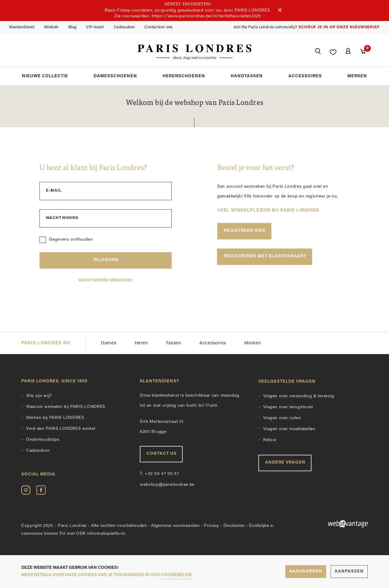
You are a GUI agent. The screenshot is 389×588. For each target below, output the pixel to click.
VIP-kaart (95, 27)
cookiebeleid (176, 575)
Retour (270, 440)
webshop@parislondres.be (167, 485)
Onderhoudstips (43, 440)
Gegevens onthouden (71, 240)
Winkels (51, 27)
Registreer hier (245, 231)
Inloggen (106, 260)
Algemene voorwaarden (175, 526)
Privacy (212, 526)
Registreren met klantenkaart (265, 256)
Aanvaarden (306, 571)
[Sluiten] (280, 10)
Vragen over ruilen (282, 418)
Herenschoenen (184, 76)
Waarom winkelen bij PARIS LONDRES (66, 407)
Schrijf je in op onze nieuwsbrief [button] (339, 27)
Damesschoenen (115, 76)
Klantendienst (22, 27)
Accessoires (305, 76)
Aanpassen (349, 571)
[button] (318, 52)
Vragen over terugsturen (288, 407)
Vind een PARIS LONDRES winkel (61, 429)
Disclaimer (234, 526)
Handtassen (247, 76)
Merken (357, 76)
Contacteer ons (158, 27)
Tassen (174, 343)
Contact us (162, 454)
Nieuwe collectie (45, 76)
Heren (141, 343)
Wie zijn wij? (39, 396)
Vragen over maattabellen (289, 429)
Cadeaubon (124, 27)
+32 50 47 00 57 (160, 474)
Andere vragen (285, 463)
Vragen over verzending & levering (299, 397)
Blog (72, 27)
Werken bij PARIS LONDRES (55, 418)
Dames (109, 343)
